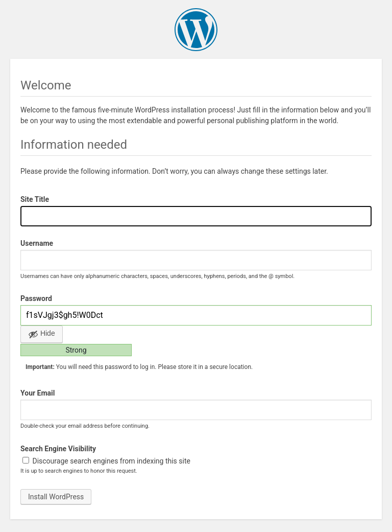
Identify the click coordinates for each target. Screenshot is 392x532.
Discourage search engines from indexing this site (106, 461)
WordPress (196, 30)
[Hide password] (42, 334)
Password (36, 298)
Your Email (38, 393)
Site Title (35, 199)
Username (37, 243)
